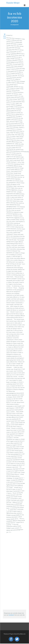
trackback (11, 615)
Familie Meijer (13, 3)
